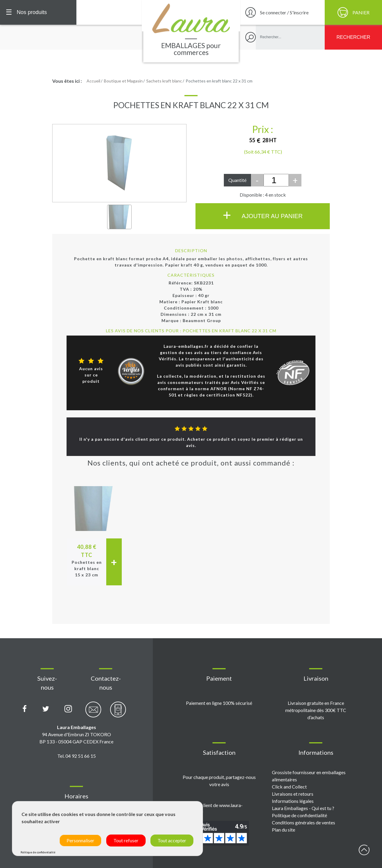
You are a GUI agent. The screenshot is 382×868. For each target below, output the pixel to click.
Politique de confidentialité (299, 815)
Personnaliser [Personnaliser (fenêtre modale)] (80, 840)
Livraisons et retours (293, 794)
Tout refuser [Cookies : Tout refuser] (126, 840)
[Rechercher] (353, 37)
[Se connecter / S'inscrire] (282, 12)
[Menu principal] (38, 12)
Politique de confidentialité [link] (38, 852)
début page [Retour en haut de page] (364, 850)
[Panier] (353, 12)
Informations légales (293, 801)
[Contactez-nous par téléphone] (118, 713)
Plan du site (284, 830)
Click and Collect (289, 787)
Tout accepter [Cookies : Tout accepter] (172, 840)
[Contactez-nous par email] (93, 713)
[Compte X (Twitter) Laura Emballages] (46, 709)
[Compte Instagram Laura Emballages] (68, 709)
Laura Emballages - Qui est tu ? (303, 808)
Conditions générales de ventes (304, 822)
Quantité (237, 180)
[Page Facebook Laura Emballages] (25, 709)
